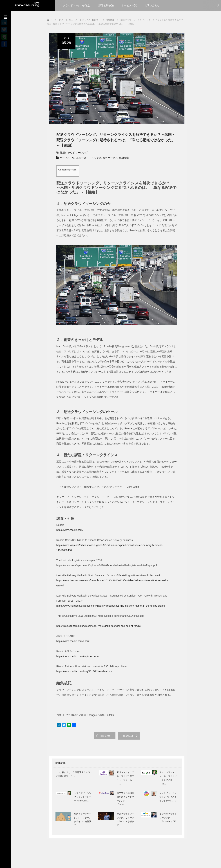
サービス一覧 (129, 5)
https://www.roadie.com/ (67, 534)
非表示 (71, 172)
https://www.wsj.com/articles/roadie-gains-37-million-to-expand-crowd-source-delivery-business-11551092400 (115, 549)
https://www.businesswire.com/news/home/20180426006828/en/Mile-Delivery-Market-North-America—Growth (115, 580)
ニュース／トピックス (86, 160)
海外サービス (108, 160)
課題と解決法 (106, 5)
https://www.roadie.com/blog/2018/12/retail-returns (82, 665)
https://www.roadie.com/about (70, 635)
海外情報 (122, 160)
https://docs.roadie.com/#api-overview (75, 650)
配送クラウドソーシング (71, 154)
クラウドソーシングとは (77, 5)
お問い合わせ (152, 5)
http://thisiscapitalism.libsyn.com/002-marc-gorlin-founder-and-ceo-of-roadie (96, 620)
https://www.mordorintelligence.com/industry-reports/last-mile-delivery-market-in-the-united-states (108, 600)
